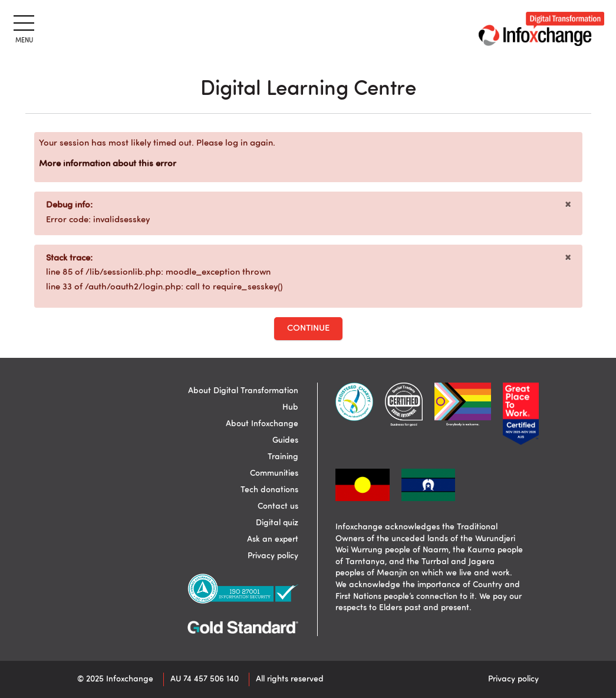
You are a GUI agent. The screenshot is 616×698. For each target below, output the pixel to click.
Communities (274, 473)
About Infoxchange (262, 424)
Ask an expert (273, 539)
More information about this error (108, 164)
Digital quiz (277, 523)
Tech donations (269, 490)
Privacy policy (273, 556)
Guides (285, 440)
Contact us (278, 506)
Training (283, 457)
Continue (308, 329)
